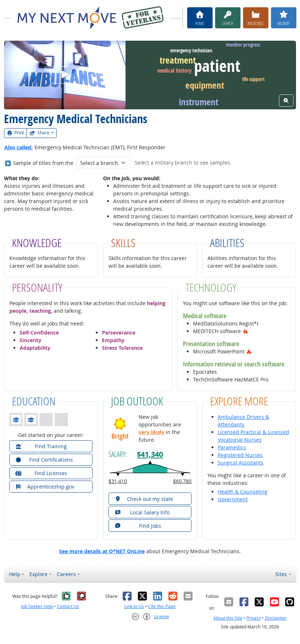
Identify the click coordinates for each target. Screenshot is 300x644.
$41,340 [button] (150, 454)
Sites (281, 574)
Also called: (19, 147)
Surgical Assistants (241, 463)
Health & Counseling (243, 492)
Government (233, 499)
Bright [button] (120, 436)
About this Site (228, 618)
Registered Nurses (240, 455)
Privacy (254, 618)
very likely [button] (151, 432)
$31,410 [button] (118, 481)
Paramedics (232, 447)
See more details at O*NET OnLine (102, 551)
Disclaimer (276, 618)
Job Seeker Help (37, 606)
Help (15, 574)
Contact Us (68, 606)
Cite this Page (162, 606)
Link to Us (134, 606)
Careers (66, 574)
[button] (246, 331)
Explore (38, 574)
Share (40, 133)
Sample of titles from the (43, 163)
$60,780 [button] (182, 481)
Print (16, 133)
